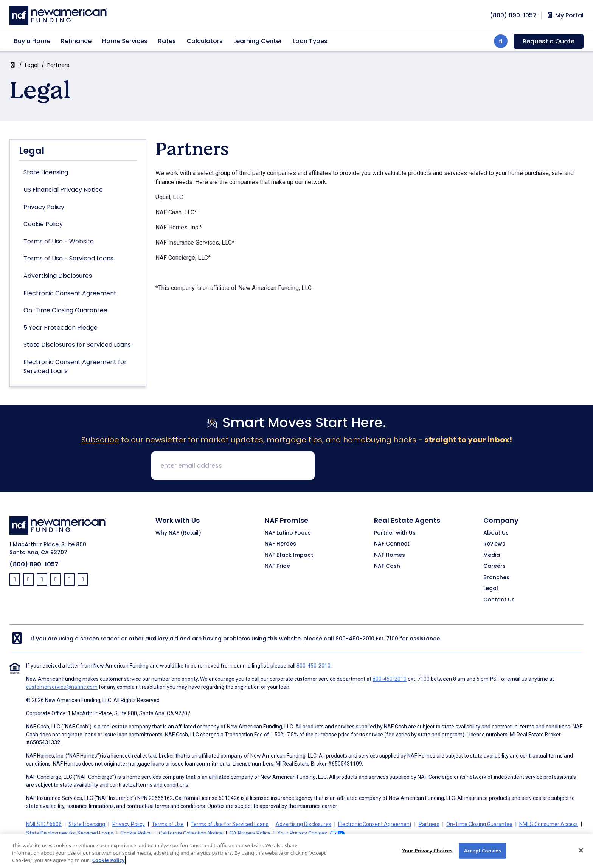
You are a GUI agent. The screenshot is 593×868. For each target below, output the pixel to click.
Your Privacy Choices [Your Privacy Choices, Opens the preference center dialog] (427, 857)
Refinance (76, 41)
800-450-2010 (355, 639)
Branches (496, 578)
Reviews (494, 544)
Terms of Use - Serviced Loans (68, 258)
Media (492, 555)
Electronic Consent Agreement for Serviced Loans (75, 367)
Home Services (125, 41)
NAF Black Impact (289, 555)
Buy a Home (32, 41)
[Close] (581, 857)
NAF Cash (387, 566)
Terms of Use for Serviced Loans (230, 824)
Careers (494, 566)
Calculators (205, 41)
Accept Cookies (483, 857)
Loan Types (310, 41)
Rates (167, 41)
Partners (429, 824)
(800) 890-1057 (34, 564)
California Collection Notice (191, 833)
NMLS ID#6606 (44, 824)
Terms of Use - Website (59, 241)
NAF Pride (277, 566)
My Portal (565, 15)
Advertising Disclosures (58, 276)
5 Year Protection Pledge (61, 328)
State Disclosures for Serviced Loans (77, 345)
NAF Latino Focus (288, 533)
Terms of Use (168, 824)
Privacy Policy (44, 207)
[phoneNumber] (513, 15)
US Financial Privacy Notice (63, 190)
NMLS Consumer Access (549, 824)
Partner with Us (395, 533)
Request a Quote (549, 41)
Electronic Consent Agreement (70, 293)
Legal (32, 65)
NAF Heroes (280, 544)
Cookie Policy (43, 224)
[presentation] (378, 466)
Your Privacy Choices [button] (302, 833)
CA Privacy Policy (250, 833)
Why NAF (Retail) (178, 533)
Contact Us (499, 600)
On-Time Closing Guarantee (65, 310)
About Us (496, 533)
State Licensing (46, 172)
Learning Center (258, 41)
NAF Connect (392, 544)
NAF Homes (390, 555)
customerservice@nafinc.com (62, 687)
